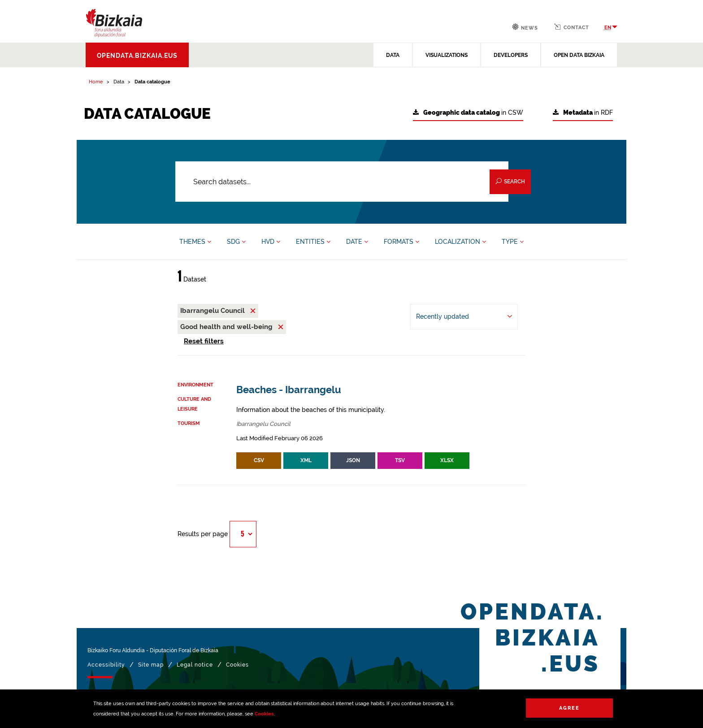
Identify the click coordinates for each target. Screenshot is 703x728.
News (525, 27)
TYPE (513, 242)
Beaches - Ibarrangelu (289, 390)
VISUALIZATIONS (447, 55)
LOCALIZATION (460, 242)
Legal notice (195, 665)
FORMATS (401, 242)
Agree (569, 708)
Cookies (264, 714)
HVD (271, 242)
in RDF (583, 113)
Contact (572, 27)
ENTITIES (313, 242)
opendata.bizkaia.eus (137, 56)
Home (96, 82)
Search (510, 181)
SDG (236, 242)
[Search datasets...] (342, 182)
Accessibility (106, 665)
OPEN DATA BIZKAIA (579, 55)
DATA (393, 55)
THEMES (195, 242)
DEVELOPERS (511, 55)
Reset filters (204, 341)
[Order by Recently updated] (464, 317)
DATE (357, 242)
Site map (151, 665)
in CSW (468, 113)
